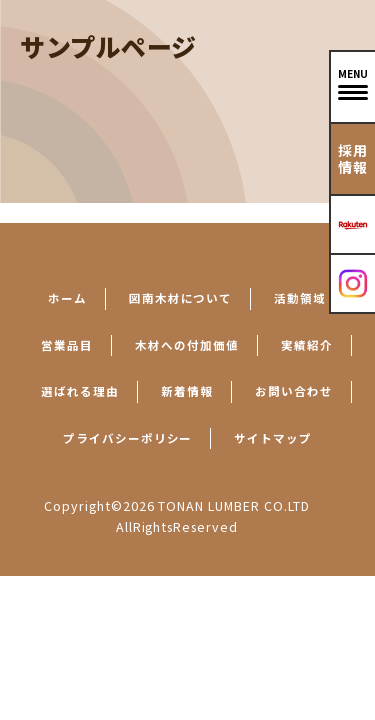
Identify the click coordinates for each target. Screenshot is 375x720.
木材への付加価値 (187, 345)
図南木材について (181, 298)
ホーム (67, 298)
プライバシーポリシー (128, 438)
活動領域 (300, 298)
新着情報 (187, 391)
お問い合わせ (294, 391)
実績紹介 (307, 345)
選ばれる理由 (80, 391)
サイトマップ (273, 438)
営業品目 (67, 345)
